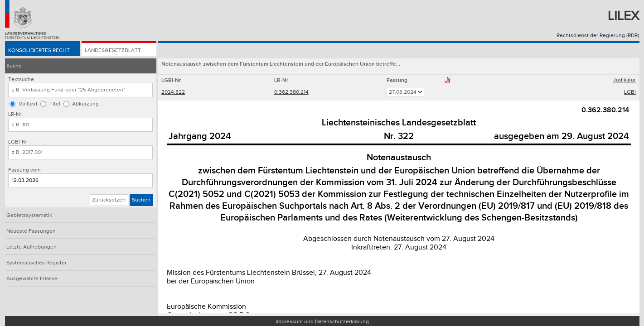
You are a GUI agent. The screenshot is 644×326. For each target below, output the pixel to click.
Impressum (289, 322)
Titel (55, 104)
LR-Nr (15, 114)
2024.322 (173, 92)
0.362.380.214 (291, 92)
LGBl (630, 92)
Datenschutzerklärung (342, 322)
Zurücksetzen (109, 200)
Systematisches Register (36, 263)
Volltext (28, 104)
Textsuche (21, 79)
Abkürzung (85, 104)
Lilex (623, 16)
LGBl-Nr (18, 142)
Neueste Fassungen (31, 231)
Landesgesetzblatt (113, 50)
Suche (14, 66)
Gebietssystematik (29, 215)
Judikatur (625, 80)
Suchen (141, 200)
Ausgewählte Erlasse (32, 279)
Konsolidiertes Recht (39, 50)
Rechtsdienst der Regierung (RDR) (598, 36)
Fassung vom (24, 170)
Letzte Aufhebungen (31, 247)
